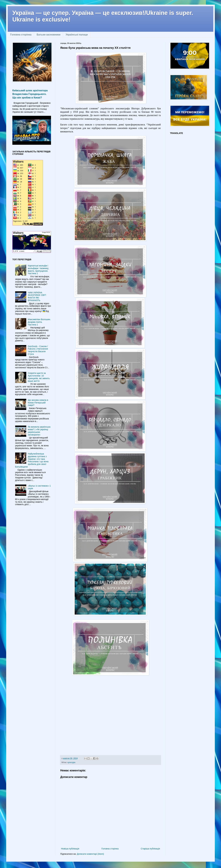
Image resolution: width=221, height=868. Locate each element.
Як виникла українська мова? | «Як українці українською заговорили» (39, 431)
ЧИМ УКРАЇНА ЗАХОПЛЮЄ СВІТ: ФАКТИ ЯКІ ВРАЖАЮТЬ (37, 296)
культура (71, 762)
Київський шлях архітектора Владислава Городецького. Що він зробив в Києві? (30, 94)
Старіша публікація (150, 849)
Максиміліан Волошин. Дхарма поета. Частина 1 (39, 322)
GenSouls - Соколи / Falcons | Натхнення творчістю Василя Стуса (38, 350)
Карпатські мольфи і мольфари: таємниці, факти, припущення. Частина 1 (38, 270)
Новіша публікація (70, 849)
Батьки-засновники (48, 35)
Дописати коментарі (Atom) (90, 854)
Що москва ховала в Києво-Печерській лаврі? (38, 403)
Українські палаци (77, 35)
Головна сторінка (21, 35)
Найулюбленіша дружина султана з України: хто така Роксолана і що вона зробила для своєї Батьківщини (32, 460)
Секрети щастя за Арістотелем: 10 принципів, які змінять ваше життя (39, 377)
